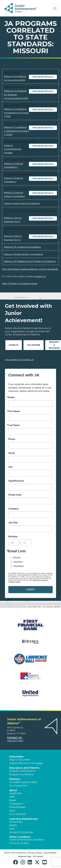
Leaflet (29, 607)
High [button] (12, 829)
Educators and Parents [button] (24, 768)
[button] (16, 862)
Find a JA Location (19, 843)
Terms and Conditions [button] (15, 853)
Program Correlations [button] (21, 774)
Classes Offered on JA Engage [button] (26, 763)
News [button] (12, 811)
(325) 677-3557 (15, 741)
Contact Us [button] (14, 738)
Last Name (14, 425)
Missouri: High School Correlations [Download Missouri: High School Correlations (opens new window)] (22, 203)
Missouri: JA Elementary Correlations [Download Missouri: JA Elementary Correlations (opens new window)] (23, 254)
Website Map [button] (25, 856)
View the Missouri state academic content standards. (30, 269)
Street (12, 453)
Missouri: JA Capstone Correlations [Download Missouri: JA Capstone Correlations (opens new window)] (22, 247)
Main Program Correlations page (20, 283)
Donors (17, 558)
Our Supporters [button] (18, 786)
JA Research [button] (16, 804)
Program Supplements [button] (22, 771)
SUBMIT (30, 590)
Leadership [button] (15, 793)
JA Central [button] (38, 856)
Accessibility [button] (50, 853)
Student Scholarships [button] (21, 832)
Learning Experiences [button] (23, 819)
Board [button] (13, 800)
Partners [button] (15, 779)
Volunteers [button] (16, 757)
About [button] (13, 790)
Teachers (18, 562)
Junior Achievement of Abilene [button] (27, 840)
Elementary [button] (16, 822)
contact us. (40, 276)
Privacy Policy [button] (35, 853)
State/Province (16, 481)
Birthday (13, 537)
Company (13, 509)
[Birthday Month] (14, 543)
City (10, 467)
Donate (14, 345)
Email (11, 397)
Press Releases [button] (17, 807)
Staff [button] (12, 797)
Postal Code (15, 495)
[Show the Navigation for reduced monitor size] (55, 8)
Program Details (43, 77)
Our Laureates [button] (17, 814)
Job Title (13, 523)
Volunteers (19, 566)
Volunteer (34, 345)
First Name (14, 411)
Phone (12, 439)
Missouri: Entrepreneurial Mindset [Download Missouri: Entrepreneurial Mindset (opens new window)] (12, 149)
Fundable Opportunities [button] (23, 782)
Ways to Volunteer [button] (20, 760)
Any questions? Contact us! (19, 360)
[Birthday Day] (26, 543)
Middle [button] (13, 825)
